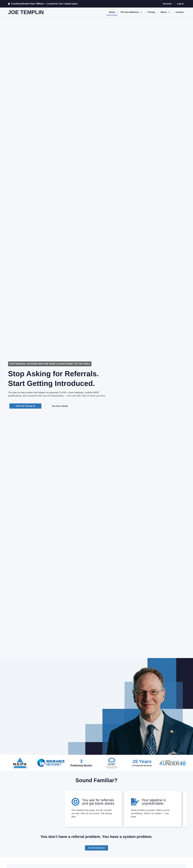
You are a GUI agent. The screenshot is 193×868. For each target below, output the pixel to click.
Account (167, 4)
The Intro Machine (131, 12)
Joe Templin (26, 12)
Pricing (151, 12)
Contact (180, 12)
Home (112, 12)
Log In (180, 4)
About (165, 12)
